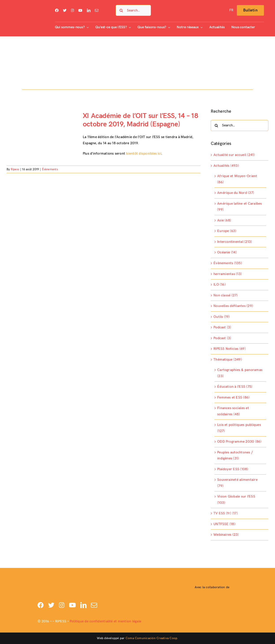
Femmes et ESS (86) (233, 398)
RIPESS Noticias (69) (230, 349)
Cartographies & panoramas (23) (240, 373)
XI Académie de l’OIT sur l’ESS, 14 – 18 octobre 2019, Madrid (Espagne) (140, 120)
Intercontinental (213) (235, 242)
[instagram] (72, 10)
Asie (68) (224, 220)
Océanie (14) (227, 252)
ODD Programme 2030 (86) (239, 442)
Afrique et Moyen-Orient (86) (237, 179)
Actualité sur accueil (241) (234, 155)
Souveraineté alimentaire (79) (237, 483)
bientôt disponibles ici (144, 154)
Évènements (50, 169)
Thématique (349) (228, 360)
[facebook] (57, 10)
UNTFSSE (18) (224, 524)
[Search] (121, 10)
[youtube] (80, 10)
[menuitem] (231, 10)
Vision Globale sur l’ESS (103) (236, 500)
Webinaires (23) (226, 535)
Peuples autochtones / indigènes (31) (235, 456)
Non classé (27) (226, 295)
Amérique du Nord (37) (236, 193)
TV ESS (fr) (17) (226, 513)
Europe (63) (227, 231)
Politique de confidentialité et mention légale (105, 621)
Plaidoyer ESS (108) (233, 469)
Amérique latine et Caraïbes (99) (239, 207)
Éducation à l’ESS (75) (235, 387)
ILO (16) (219, 285)
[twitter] (65, 10)
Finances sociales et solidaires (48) (233, 411)
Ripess (15, 169)
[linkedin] (89, 10)
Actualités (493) (226, 166)
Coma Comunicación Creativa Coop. (152, 638)
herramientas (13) (228, 274)
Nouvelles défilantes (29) (233, 306)
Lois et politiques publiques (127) (239, 428)
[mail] (97, 10)
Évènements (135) (228, 263)
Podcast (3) (222, 327)
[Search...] (133, 10)
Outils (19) (222, 317)
